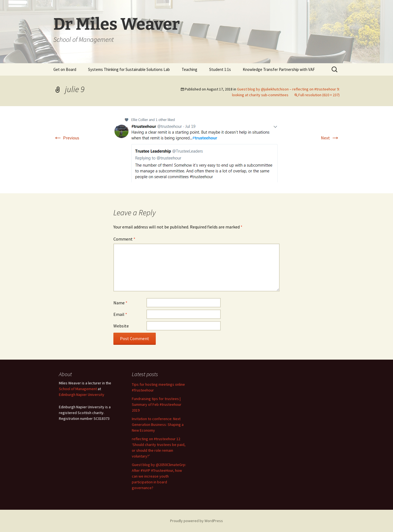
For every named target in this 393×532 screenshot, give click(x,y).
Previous (66, 138)
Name (120, 303)
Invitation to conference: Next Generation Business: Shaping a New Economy (158, 425)
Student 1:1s (220, 69)
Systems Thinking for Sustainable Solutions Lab (129, 69)
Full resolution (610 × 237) (319, 95)
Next (330, 138)
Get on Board (65, 69)
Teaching (189, 69)
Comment (124, 239)
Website (121, 326)
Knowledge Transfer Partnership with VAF (279, 69)
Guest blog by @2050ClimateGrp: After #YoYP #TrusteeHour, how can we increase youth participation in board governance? (159, 476)
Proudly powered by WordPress (197, 521)
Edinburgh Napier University (82, 395)
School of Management (78, 389)
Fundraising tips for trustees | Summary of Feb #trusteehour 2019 (157, 404)
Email (120, 314)
